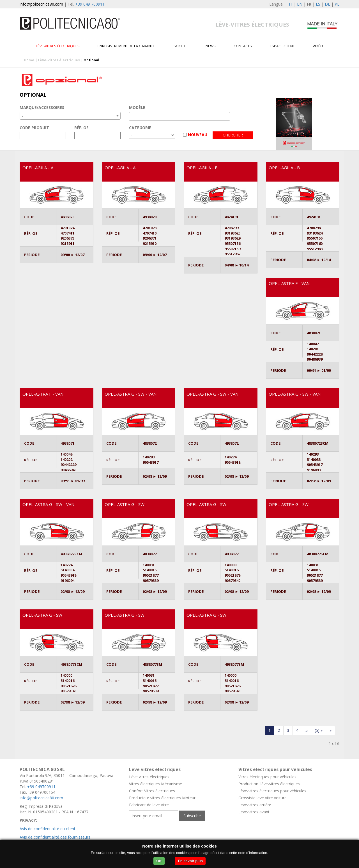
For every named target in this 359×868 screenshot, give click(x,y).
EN (300, 4)
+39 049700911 (41, 787)
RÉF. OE (81, 128)
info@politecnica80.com (41, 4)
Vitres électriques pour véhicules (267, 777)
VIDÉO (318, 46)
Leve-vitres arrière (255, 805)
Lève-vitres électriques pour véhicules (272, 791)
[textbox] (132, 116)
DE (327, 4)
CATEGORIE (140, 128)
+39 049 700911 (90, 4)
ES (318, 4)
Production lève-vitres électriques (269, 784)
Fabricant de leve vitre (149, 805)
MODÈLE (137, 107)
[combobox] (70, 116)
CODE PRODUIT (34, 128)
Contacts (243, 46)
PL (337, 4)
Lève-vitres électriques (58, 46)
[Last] (331, 730)
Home (29, 60)
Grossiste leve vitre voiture (263, 798)
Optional (91, 60)
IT (291, 4)
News (211, 46)
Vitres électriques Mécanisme (156, 784)
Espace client (282, 46)
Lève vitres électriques (149, 777)
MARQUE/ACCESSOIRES (42, 107)
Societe (181, 46)
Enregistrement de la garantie (127, 46)
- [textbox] (23, 116)
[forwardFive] (319, 730)
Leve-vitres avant (254, 812)
